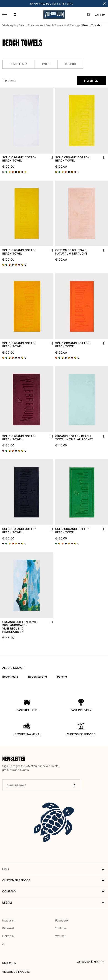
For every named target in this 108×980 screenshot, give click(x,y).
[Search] (15, 15)
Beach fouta (10, 677)
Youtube (61, 928)
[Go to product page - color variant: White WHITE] (3, 172)
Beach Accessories (31, 25)
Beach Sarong (37, 677)
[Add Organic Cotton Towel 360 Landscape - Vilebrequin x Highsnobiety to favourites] (48, 621)
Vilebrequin (9, 25)
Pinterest (8, 928)
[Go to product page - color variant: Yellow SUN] (25, 172)
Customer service (54, 880)
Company (54, 892)
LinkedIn (8, 936)
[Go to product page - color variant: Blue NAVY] (16, 172)
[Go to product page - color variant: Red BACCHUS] (22, 172)
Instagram (9, 920)
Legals (54, 903)
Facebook (62, 920)
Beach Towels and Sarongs (63, 25)
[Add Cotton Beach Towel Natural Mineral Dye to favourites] (101, 249)
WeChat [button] (60, 936)
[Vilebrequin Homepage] (54, 15)
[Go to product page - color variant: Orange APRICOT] (13, 172)
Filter (91, 81)
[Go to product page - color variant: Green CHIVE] (6, 172)
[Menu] (5, 15)
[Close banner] (104, 4)
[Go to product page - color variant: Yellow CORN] (10, 172)
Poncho (70, 64)
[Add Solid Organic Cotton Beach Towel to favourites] (48, 156)
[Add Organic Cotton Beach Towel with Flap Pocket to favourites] (101, 435)
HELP (54, 869)
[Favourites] (88, 15)
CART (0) (100, 15)
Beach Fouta (19, 64)
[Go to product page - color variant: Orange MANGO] (19, 172)
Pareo (46, 64)
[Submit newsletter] (74, 785)
